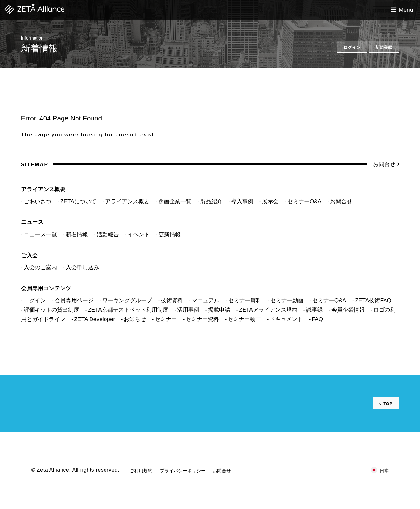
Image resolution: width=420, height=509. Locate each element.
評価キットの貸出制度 (51, 310)
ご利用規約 (141, 471)
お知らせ (135, 319)
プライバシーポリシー (183, 471)
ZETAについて (78, 201)
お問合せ (384, 164)
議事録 (314, 310)
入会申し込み (82, 267)
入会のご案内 (40, 267)
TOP (387, 403)
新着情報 (77, 234)
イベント (139, 234)
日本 (384, 471)
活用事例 (188, 310)
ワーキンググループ (127, 300)
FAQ (317, 319)
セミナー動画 (287, 300)
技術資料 (172, 300)
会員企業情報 (348, 310)
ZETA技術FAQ (373, 300)
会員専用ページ (74, 300)
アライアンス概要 (127, 201)
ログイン (35, 300)
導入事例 (242, 201)
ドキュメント (286, 319)
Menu (406, 10)
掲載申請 (219, 310)
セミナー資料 (245, 300)
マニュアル (206, 300)
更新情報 (170, 234)
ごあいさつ (38, 201)
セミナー (166, 319)
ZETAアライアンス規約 (268, 310)
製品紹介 (211, 201)
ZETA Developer (95, 319)
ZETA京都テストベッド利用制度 (128, 310)
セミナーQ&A (305, 201)
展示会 (270, 201)
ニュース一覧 (40, 234)
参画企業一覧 (175, 201)
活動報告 (108, 234)
